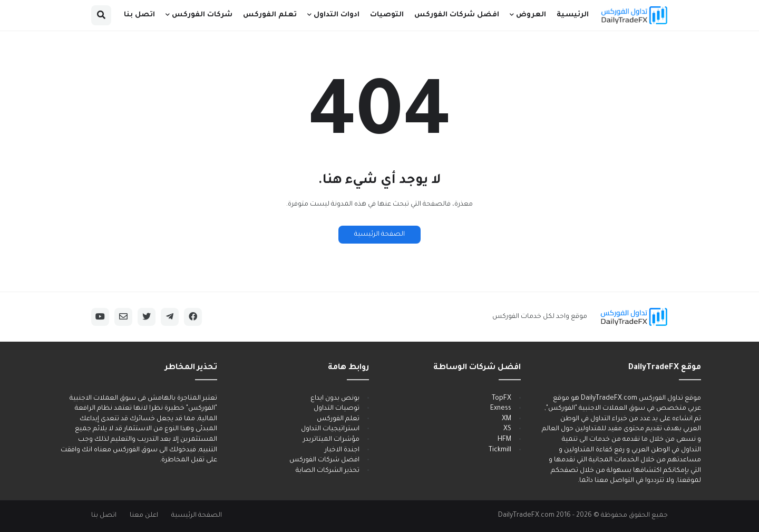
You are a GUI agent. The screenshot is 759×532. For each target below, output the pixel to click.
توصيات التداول (337, 409)
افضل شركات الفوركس (324, 460)
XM (507, 419)
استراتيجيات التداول (330, 429)
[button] (101, 15)
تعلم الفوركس (338, 419)
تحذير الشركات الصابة (328, 471)
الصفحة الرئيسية (379, 235)
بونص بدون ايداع (335, 399)
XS (507, 429)
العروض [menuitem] (531, 15)
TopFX (502, 399)
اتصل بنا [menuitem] (139, 15)
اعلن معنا (144, 516)
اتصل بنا (104, 516)
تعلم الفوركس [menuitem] (270, 15)
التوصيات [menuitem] (387, 15)
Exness (501, 409)
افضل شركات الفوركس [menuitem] (457, 15)
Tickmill (500, 450)
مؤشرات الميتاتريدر (331, 440)
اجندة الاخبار (342, 450)
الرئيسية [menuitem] (573, 15)
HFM (504, 440)
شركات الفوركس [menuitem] (202, 15)
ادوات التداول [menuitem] (337, 15)
